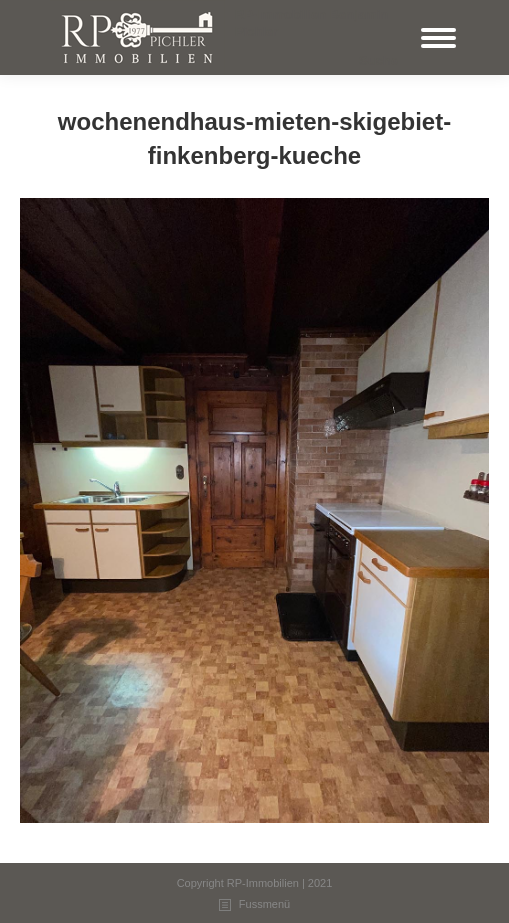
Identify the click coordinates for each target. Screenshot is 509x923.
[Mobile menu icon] (438, 38)
